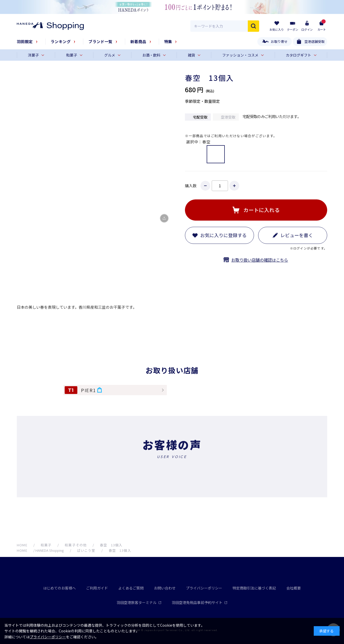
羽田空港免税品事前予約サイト (200, 602)
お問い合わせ (165, 588)
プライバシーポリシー (204, 588)
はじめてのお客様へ (59, 588)
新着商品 (138, 41)
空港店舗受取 (315, 41)
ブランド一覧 (100, 41)
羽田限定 (25, 41)
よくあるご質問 (131, 588)
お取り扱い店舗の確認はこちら (260, 260)
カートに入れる (261, 210)
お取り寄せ (279, 41)
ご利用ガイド (97, 588)
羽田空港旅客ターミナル (139, 602)
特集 (168, 41)
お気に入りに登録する (223, 235)
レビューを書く (297, 235)
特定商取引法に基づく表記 (254, 588)
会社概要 (294, 588)
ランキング (61, 41)
